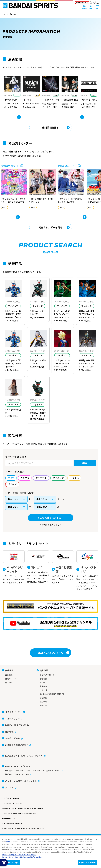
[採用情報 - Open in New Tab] (9, 732)
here (8, 842)
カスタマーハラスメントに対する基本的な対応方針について (23, 829)
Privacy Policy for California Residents (19, 854)
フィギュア (17, 95)
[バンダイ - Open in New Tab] (9, 787)
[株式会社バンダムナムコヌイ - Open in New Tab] (50, 774)
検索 (85, 463)
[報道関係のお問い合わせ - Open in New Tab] (17, 745)
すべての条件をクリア (52, 525)
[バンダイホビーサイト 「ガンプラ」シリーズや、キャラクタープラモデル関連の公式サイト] (14, 567)
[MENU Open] (97, 7)
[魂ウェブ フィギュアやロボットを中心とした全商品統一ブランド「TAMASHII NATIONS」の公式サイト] (38, 568)
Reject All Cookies (88, 862)
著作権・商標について (10, 818)
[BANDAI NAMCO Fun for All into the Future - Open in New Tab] (87, 3)
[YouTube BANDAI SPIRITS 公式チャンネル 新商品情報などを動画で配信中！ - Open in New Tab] (50, 623)
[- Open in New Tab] (12, 92)
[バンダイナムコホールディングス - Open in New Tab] (21, 781)
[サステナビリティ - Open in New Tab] (13, 712)
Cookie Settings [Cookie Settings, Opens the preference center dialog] (11, 862)
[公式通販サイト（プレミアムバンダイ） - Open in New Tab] (24, 756)
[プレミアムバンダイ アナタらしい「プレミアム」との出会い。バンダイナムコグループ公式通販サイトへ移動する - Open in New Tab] (50, 606)
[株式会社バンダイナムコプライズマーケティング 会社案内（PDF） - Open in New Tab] (50, 770)
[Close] (97, 839)
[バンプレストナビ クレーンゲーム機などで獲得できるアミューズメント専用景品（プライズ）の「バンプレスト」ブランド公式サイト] (87, 570)
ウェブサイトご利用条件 (11, 798)
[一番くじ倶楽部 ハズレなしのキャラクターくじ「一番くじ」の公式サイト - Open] (63, 567)
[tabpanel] (12, 92)
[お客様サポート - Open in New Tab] (12, 738)
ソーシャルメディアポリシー (12, 803)
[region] (50, 852)
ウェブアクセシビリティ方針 (12, 824)
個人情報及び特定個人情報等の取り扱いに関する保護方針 (22, 808)
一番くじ (37, 95)
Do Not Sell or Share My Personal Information (19, 813)
